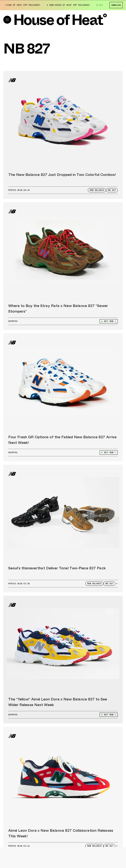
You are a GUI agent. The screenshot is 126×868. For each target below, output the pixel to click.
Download (116, 5)
